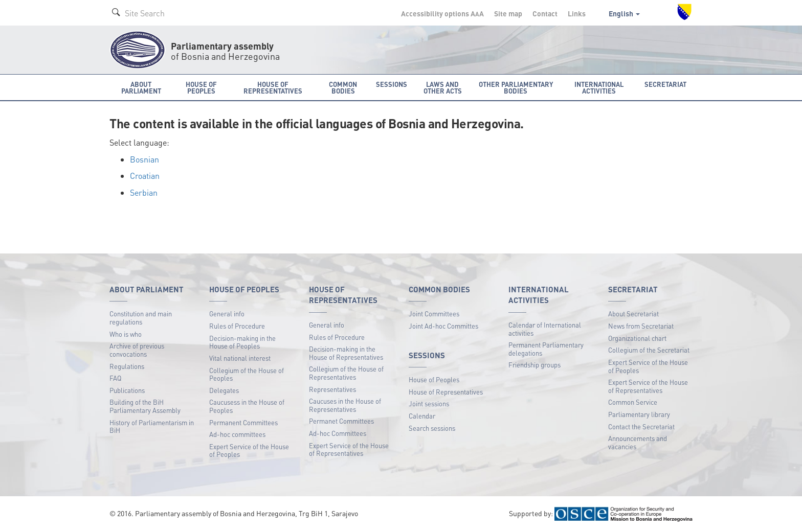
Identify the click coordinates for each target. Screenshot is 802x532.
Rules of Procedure (237, 326)
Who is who (126, 334)
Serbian (144, 192)
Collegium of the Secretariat (649, 350)
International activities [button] (599, 87)
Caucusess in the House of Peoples (247, 406)
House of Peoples (434, 379)
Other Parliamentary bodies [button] (516, 87)
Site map (508, 13)
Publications (127, 390)
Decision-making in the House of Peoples (242, 342)
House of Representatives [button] (273, 87)
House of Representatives (446, 392)
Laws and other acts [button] (443, 87)
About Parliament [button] (141, 87)
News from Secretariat (641, 326)
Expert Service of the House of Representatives (349, 449)
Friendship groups (534, 365)
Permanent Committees (243, 422)
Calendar (422, 416)
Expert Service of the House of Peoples (249, 450)
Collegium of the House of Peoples (247, 374)
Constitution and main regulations (141, 318)
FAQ (115, 378)
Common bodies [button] (343, 87)
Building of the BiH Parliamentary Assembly (145, 406)
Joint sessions (429, 403)
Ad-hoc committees (237, 434)
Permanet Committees (341, 421)
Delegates (224, 390)
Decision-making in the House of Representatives (346, 353)
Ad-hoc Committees (338, 433)
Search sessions (432, 428)
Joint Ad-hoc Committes (443, 326)
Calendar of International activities (545, 329)
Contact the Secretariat (641, 426)
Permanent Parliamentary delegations (546, 349)
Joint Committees (434, 314)
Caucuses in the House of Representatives (345, 405)
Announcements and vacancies (638, 442)
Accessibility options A (442, 13)
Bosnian (144, 159)
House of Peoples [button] (201, 87)
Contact (545, 13)
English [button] (624, 13)
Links (577, 13)
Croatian (145, 176)
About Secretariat (633, 314)
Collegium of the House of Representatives (346, 373)
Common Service (633, 402)
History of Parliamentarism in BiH (152, 426)
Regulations (127, 366)
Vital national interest (240, 358)
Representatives (332, 389)
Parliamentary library (639, 414)
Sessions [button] (392, 84)
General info (227, 314)
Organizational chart (637, 338)
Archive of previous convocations (137, 350)
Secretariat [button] (665, 84)
